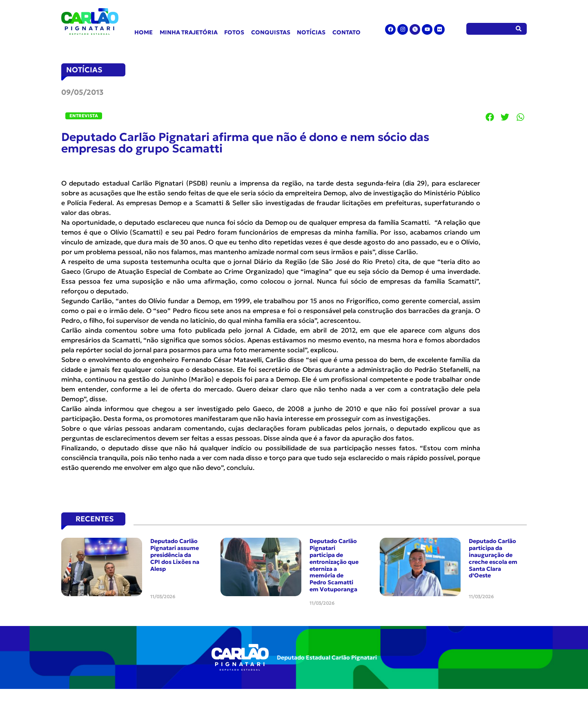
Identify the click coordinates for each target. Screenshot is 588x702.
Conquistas (271, 32)
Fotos (234, 32)
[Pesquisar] (519, 29)
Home (144, 32)
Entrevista (84, 116)
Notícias (311, 32)
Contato (346, 32)
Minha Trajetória (189, 32)
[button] (490, 117)
